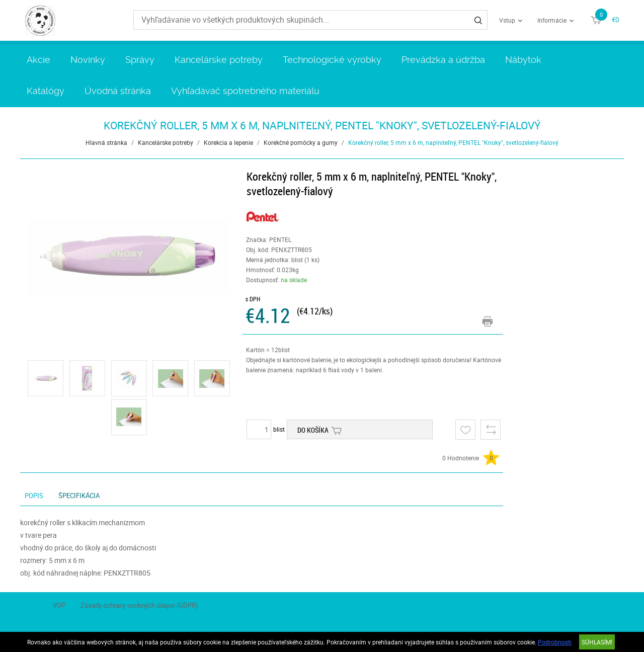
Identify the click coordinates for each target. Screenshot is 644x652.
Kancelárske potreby (219, 60)
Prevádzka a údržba (443, 60)
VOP (59, 605)
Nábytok (523, 60)
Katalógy (46, 91)
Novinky (88, 60)
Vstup (507, 20)
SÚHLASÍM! (597, 642)
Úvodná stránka (118, 91)
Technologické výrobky (332, 60)
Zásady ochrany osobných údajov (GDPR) (139, 605)
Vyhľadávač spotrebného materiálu (245, 91)
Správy (140, 60)
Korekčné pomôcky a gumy (301, 142)
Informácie (552, 20)
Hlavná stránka (106, 142)
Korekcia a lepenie (228, 142)
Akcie (38, 60)
